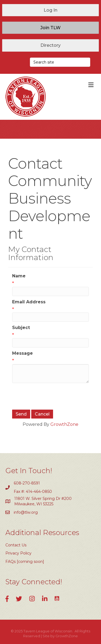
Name (19, 276)
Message (22, 353)
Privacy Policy (18, 553)
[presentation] (53, 396)
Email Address (29, 302)
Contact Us (16, 545)
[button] (50, 10)
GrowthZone (64, 424)
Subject (21, 328)
